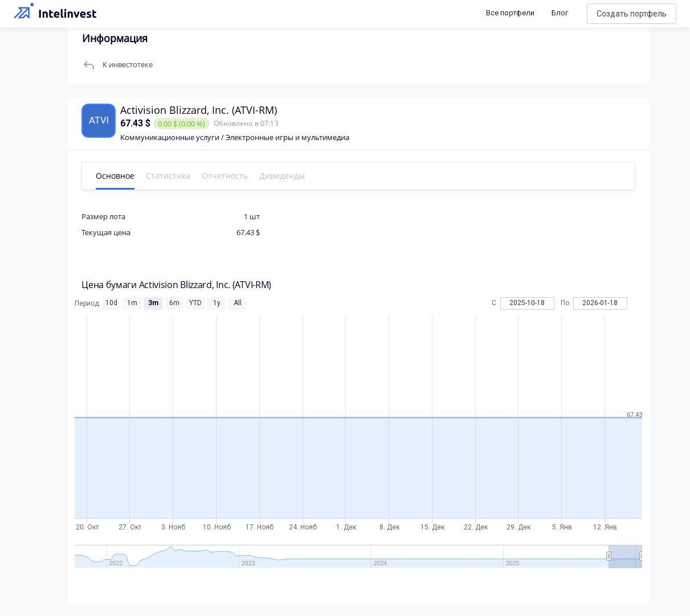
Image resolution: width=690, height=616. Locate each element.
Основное (119, 176)
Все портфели (510, 13)
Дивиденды (286, 176)
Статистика (172, 176)
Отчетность (229, 176)
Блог (560, 13)
